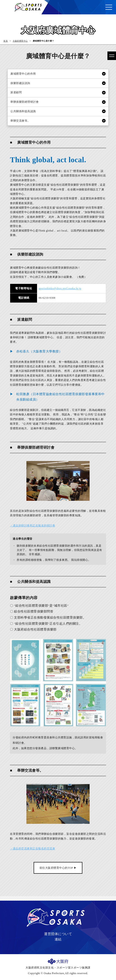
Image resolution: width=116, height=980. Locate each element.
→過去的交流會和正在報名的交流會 (32, 849)
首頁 (6, 41)
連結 (58, 939)
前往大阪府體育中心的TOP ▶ (58, 868)
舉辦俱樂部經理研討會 (24, 102)
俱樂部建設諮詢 (20, 83)
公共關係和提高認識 (23, 111)
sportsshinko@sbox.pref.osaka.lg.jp (60, 288)
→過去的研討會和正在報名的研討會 (32, 526)
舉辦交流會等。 (20, 121)
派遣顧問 (16, 92)
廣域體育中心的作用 (23, 74)
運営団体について (58, 934)
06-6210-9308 (47, 298)
